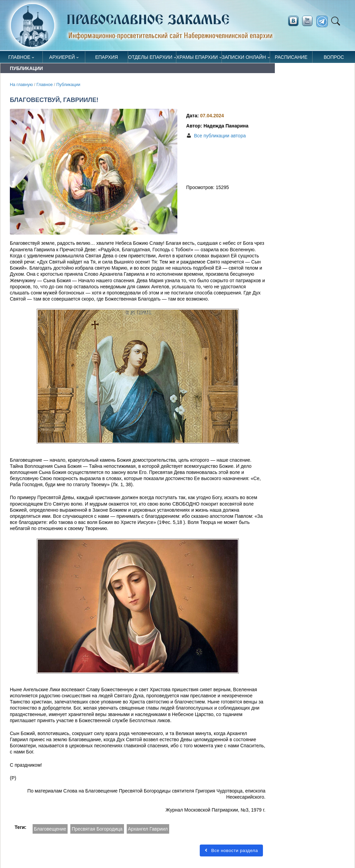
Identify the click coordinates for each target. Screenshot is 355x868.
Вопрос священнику (334, 59)
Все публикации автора (220, 136)
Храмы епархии (197, 57)
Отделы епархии (150, 57)
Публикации (68, 85)
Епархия (106, 57)
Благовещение (50, 829)
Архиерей (62, 57)
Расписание (291, 57)
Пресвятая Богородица (97, 829)
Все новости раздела (231, 850)
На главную (21, 85)
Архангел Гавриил (148, 829)
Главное (19, 57)
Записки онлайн (244, 57)
